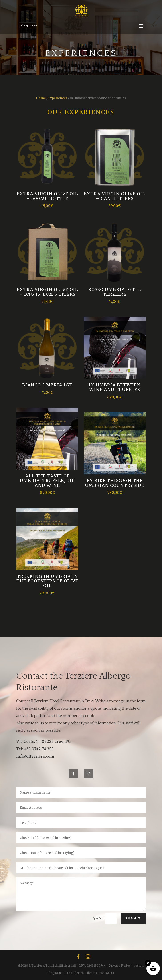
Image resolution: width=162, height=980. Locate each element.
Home (41, 98)
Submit (133, 918)
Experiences (58, 98)
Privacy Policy (120, 966)
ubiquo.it (54, 973)
